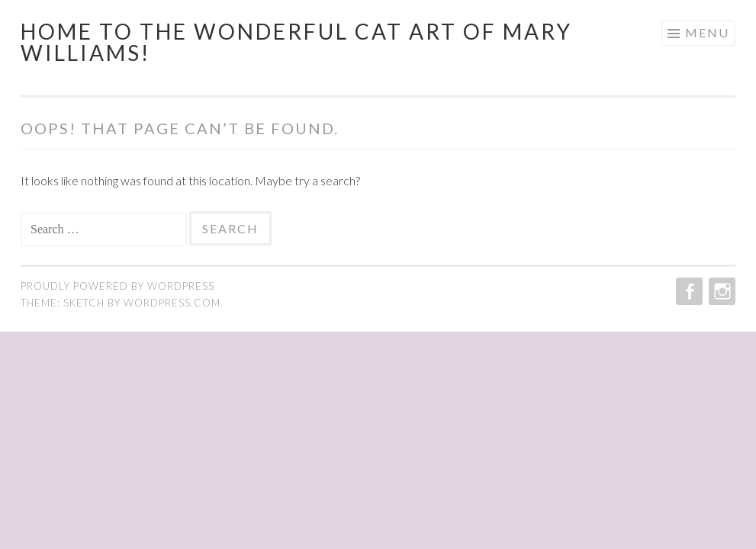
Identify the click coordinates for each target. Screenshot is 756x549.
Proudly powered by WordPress (117, 286)
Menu (707, 32)
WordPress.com (172, 303)
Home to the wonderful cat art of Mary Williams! (296, 42)
